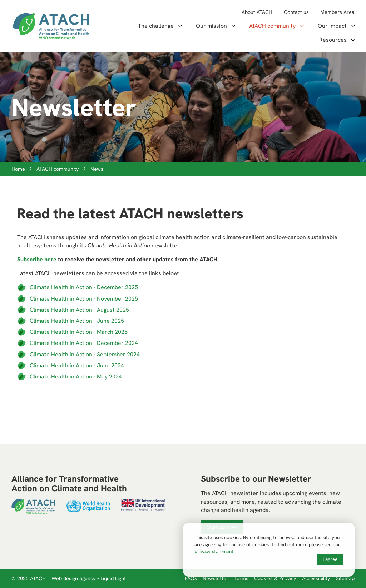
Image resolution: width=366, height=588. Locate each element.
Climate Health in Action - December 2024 (84, 343)
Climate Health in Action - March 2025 (79, 332)
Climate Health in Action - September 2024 (85, 354)
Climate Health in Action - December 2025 (84, 287)
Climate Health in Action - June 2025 (77, 321)
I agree (330, 559)
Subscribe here (37, 259)
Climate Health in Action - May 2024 (76, 376)
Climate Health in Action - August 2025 (79, 310)
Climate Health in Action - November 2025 (84, 299)
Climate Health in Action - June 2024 (77, 365)
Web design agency (74, 578)
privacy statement (214, 551)
